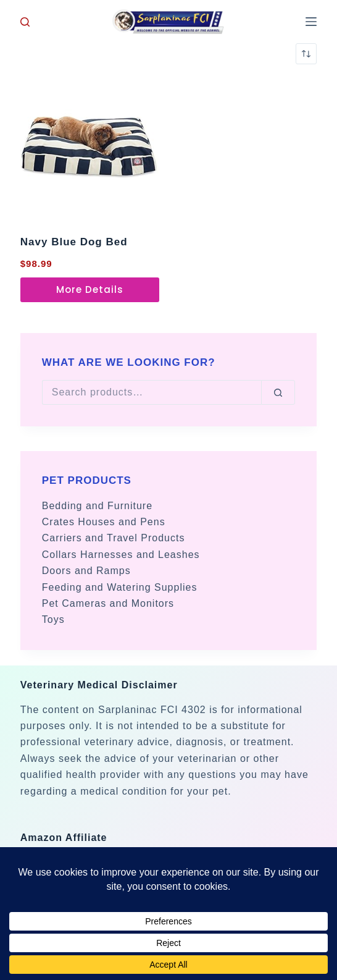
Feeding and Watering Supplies (120, 587)
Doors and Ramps (86, 571)
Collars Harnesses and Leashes (121, 555)
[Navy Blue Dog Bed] (90, 149)
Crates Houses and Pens (104, 522)
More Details (90, 289)
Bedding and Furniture (97, 506)
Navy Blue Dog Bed (74, 242)
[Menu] (311, 22)
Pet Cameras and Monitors (108, 603)
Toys (53, 619)
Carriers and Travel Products (114, 538)
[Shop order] (306, 54)
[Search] (25, 22)
